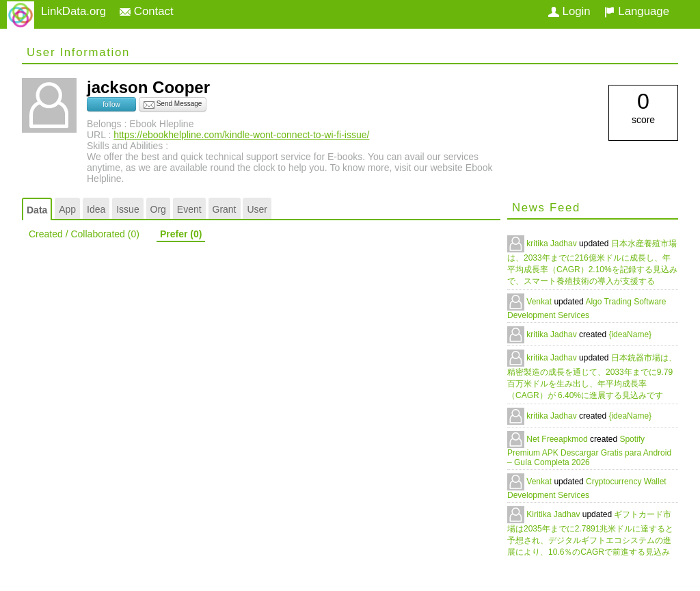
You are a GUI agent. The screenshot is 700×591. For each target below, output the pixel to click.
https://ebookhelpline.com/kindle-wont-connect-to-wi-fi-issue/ (241, 135)
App (67, 209)
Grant (225, 209)
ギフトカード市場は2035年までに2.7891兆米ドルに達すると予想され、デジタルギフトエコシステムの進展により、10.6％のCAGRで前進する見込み (590, 533)
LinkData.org (73, 11)
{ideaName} (630, 334)
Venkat (540, 302)
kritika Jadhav (553, 244)
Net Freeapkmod (558, 439)
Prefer (181, 234)
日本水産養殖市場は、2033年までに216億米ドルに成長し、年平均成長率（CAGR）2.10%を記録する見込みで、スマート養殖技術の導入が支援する (592, 262)
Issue (127, 209)
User (257, 209)
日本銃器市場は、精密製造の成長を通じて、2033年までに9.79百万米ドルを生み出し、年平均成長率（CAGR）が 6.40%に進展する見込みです (592, 377)
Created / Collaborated (84, 234)
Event (189, 209)
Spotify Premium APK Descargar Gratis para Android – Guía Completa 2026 (589, 451)
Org (158, 209)
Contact (147, 11)
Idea (96, 209)
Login (569, 11)
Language (637, 11)
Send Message (173, 105)
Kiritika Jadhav (554, 514)
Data (37, 210)
